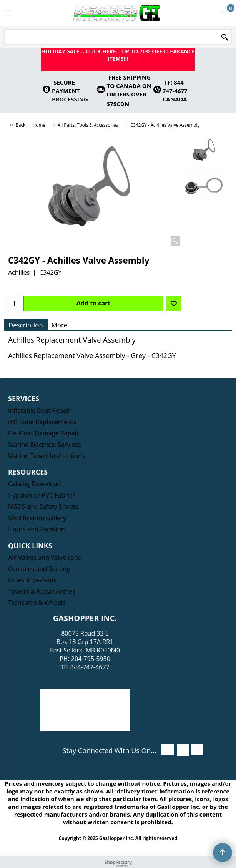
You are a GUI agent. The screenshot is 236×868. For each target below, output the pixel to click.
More (60, 325)
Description (26, 325)
